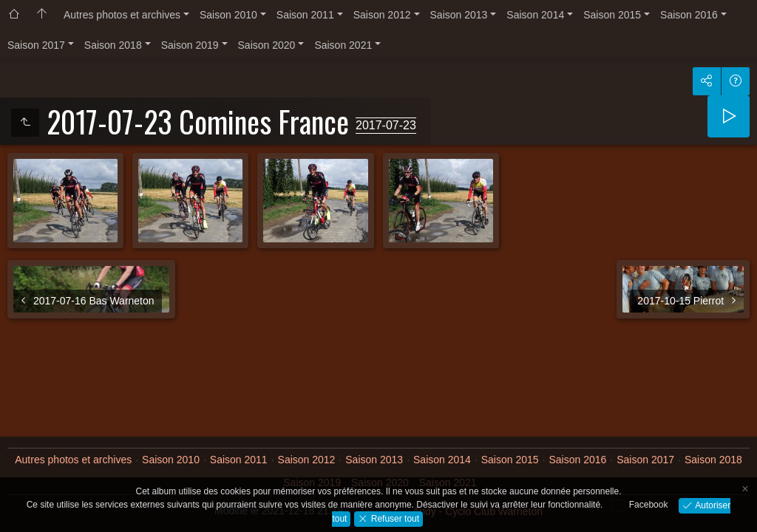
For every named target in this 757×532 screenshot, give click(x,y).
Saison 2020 (267, 45)
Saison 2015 (612, 15)
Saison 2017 (36, 45)
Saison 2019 (190, 45)
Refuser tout (394, 518)
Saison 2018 (113, 45)
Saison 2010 (228, 15)
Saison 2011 (305, 15)
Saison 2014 (535, 15)
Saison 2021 (343, 45)
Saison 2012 (382, 15)
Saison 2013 (459, 15)
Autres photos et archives (122, 15)
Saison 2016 (689, 15)
